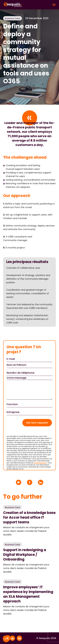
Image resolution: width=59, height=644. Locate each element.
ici (47, 447)
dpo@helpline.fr (40, 463)
